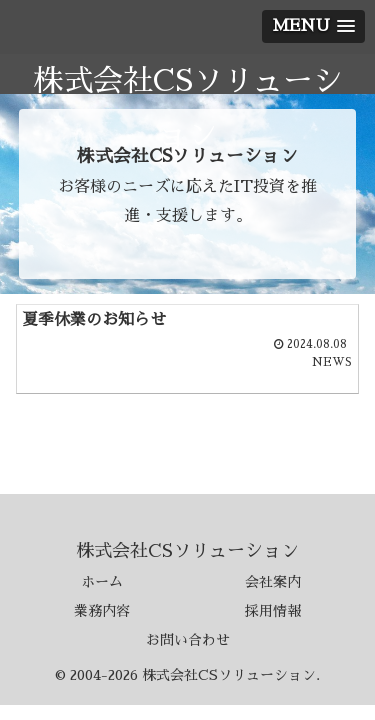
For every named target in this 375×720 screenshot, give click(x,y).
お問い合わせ (188, 640)
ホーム (102, 582)
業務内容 (102, 611)
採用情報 (273, 611)
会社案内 (273, 582)
